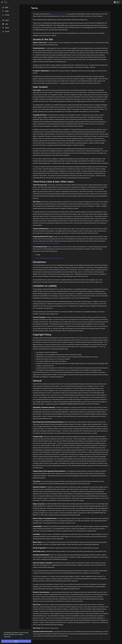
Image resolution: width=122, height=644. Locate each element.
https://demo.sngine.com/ (58, 14)
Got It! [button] (16, 641)
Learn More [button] (7, 637)
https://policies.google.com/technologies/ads (46, 243)
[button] (117, 2)
